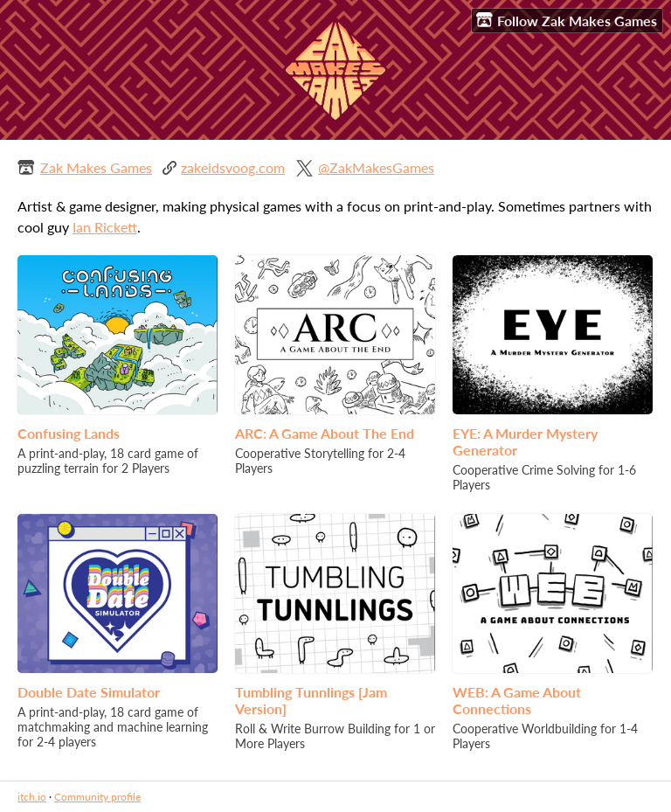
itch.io (32, 797)
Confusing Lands (69, 433)
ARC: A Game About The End (325, 433)
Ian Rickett (105, 227)
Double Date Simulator (89, 692)
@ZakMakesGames (376, 167)
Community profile (97, 797)
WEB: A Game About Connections (517, 700)
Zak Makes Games (96, 167)
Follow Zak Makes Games (567, 20)
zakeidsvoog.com (233, 167)
